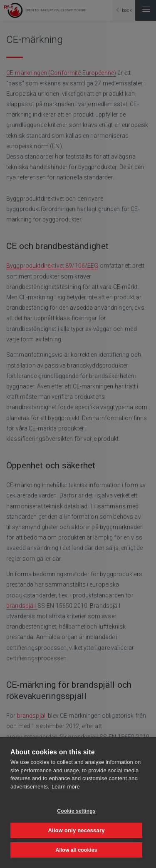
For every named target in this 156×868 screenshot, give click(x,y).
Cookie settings (76, 811)
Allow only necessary (76, 830)
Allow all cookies (76, 850)
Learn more (66, 787)
